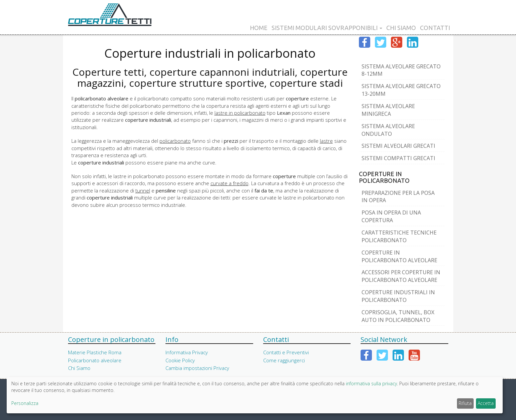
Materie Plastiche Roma (95, 352)
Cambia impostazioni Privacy (197, 368)
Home (259, 28)
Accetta (486, 403)
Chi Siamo (401, 28)
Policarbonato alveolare (95, 360)
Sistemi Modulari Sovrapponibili (327, 28)
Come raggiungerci (284, 360)
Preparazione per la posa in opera (398, 197)
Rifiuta (465, 403)
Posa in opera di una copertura (391, 216)
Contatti (435, 28)
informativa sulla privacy (371, 383)
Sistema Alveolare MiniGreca (388, 110)
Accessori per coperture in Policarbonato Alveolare (401, 276)
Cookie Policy (180, 360)
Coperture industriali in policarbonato (398, 296)
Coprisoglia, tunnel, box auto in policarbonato (398, 316)
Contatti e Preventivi (286, 352)
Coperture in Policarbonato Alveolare (399, 256)
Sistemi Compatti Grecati (398, 158)
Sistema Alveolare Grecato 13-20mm (401, 90)
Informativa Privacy (187, 352)
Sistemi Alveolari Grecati (398, 146)
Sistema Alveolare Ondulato (388, 130)
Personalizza (25, 403)
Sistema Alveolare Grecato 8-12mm (401, 70)
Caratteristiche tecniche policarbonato (399, 236)
